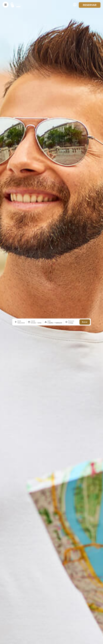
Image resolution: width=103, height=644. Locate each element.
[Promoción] (73, 323)
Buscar (85, 322)
